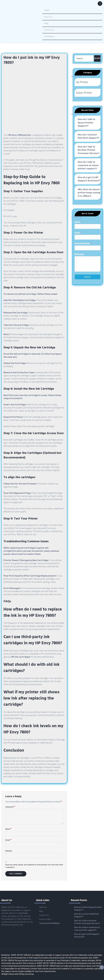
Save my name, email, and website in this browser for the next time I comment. (34, 866)
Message (79, 254)
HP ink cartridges (21, 657)
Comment (10, 807)
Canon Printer (84, 93)
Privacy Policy (45, 919)
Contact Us (49, 30)
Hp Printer (82, 82)
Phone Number (83, 243)
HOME (47, 10)
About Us (48, 17)
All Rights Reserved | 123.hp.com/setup (18, 974)
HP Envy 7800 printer (20, 135)
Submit (88, 277)
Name (8, 829)
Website (9, 851)
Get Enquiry (49, 36)
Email (8, 840)
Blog (46, 23)
